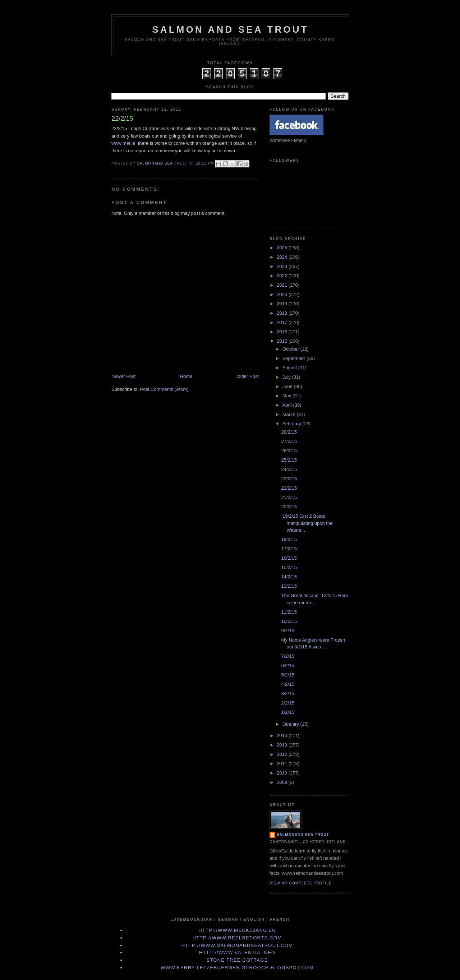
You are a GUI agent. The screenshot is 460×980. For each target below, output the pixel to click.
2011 (283, 764)
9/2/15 (287, 631)
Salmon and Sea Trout (230, 29)
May (287, 396)
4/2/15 (287, 684)
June (288, 386)
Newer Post (123, 376)
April (288, 405)
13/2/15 (289, 586)
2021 (283, 285)
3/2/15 (287, 694)
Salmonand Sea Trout (303, 835)
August (290, 368)
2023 (283, 266)
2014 (283, 736)
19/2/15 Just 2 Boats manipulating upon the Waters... (307, 523)
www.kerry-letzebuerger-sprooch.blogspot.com (237, 968)
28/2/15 (289, 432)
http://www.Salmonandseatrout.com (237, 945)
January (291, 724)
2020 (283, 294)
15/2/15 (289, 567)
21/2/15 (289, 497)
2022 (283, 276)
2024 (283, 257)
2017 (283, 322)
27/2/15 (289, 441)
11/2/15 (289, 612)
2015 (283, 341)
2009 (283, 782)
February (293, 424)
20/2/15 (289, 507)
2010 (283, 773)
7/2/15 (287, 656)
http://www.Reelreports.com (237, 938)
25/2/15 (289, 460)
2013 (283, 745)
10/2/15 (289, 621)
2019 (283, 304)
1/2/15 (287, 712)
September (295, 358)
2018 (283, 313)
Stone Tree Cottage (237, 960)
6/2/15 (287, 665)
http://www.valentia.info (237, 953)
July (287, 377)
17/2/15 (289, 549)
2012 (283, 754)
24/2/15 (289, 469)
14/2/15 (289, 577)
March (290, 414)
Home (186, 376)
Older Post (248, 376)
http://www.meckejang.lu (237, 930)
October (291, 349)
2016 (283, 332)
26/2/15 (289, 451)
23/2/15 (289, 479)
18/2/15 (289, 539)
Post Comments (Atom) (164, 389)
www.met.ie (123, 143)
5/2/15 (287, 675)
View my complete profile (301, 883)
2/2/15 (287, 703)
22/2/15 (289, 488)
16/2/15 (289, 558)
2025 (283, 248)
